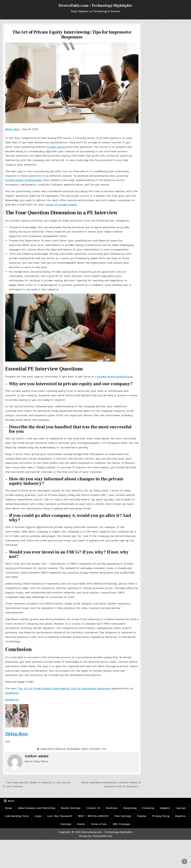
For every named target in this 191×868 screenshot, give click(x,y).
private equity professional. (115, 377)
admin (43, 756)
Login (38, 816)
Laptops (181, 808)
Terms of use (99, 824)
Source (81, 824)
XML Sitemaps (122, 824)
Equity (51, 749)
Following (148, 808)
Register (181, 816)
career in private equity (61, 205)
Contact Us (93, 808)
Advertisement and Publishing (36, 808)
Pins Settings (123, 816)
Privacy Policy (161, 816)
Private (85, 749)
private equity (57, 147)
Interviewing (73, 749)
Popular (142, 816)
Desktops (112, 808)
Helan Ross (12, 129)
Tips (104, 749)
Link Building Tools (17, 816)
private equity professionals (24, 180)
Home (8, 808)
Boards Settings (71, 808)
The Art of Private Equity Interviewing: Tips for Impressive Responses (64, 688)
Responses (95, 749)
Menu (11, 801)
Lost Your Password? (60, 816)
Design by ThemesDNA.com (96, 836)
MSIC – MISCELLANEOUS (93, 816)
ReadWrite (12, 693)
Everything (130, 808)
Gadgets (165, 808)
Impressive (60, 749)
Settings (66, 824)
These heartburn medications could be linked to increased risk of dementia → (111, 785)
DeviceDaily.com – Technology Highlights (95, 6)
